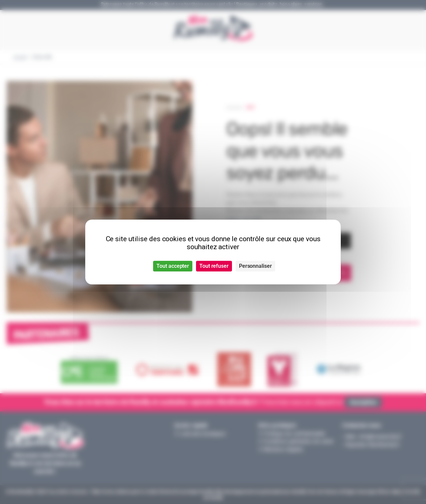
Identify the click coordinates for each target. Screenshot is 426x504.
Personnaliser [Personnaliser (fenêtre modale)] (255, 266)
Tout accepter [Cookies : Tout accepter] (173, 266)
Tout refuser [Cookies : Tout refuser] (214, 266)
